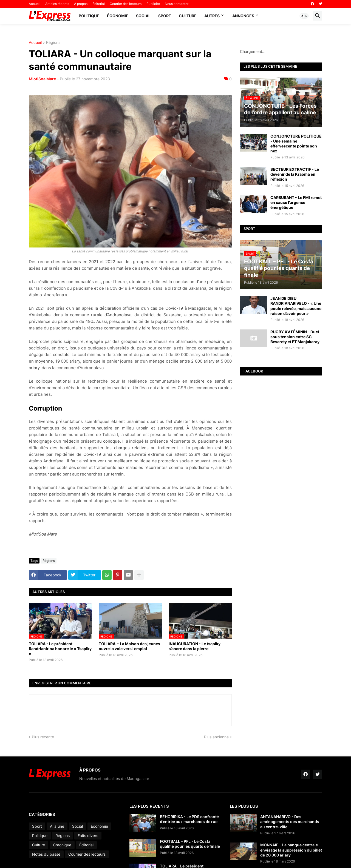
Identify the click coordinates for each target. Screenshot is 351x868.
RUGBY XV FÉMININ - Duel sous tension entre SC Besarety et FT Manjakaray (295, 337)
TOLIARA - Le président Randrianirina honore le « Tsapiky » (60, 649)
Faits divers (88, 836)
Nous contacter (177, 4)
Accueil (35, 4)
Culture (188, 16)
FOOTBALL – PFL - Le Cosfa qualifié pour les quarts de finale (190, 844)
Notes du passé (46, 854)
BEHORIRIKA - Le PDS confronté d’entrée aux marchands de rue (189, 819)
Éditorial (99, 4)
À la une (57, 826)
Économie (118, 16)
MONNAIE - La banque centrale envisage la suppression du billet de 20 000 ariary (291, 850)
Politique (89, 16)
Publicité (153, 4)
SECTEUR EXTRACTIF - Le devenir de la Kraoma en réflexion (295, 174)
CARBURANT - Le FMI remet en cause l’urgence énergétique (296, 202)
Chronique (62, 845)
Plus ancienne (216, 737)
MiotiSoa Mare (42, 79)
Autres (212, 16)
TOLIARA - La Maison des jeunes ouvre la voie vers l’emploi (129, 646)
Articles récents (57, 4)
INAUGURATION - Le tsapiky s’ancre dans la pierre (195, 646)
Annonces (243, 16)
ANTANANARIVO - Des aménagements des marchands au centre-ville (290, 822)
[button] (304, 16)
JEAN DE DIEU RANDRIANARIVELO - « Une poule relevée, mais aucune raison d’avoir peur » (296, 306)
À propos (81, 4)
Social (143, 16)
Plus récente (43, 737)
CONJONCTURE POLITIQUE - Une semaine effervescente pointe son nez (296, 144)
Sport (165, 16)
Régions (53, 43)
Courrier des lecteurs (126, 4)
